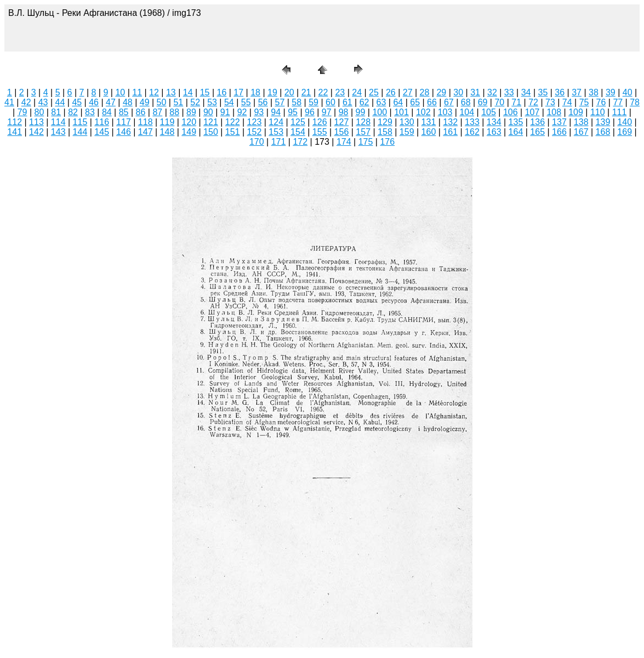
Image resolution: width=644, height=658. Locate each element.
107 (532, 112)
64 (398, 102)
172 (300, 142)
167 (581, 132)
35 (543, 92)
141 (15, 132)
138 (581, 122)
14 (188, 92)
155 (320, 132)
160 (429, 132)
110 (598, 112)
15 (205, 92)
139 (603, 122)
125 (298, 122)
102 (423, 112)
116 (102, 122)
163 (494, 132)
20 (289, 92)
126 (320, 122)
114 (58, 122)
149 (189, 132)
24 (357, 92)
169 (625, 132)
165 (537, 132)
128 (363, 122)
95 (293, 112)
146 (124, 132)
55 (246, 102)
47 (111, 102)
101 (401, 112)
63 (381, 102)
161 (450, 132)
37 (577, 92)
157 (363, 132)
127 (342, 122)
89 (191, 112)
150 (211, 132)
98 (344, 112)
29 (441, 92)
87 (157, 112)
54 (229, 102)
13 (171, 92)
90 (208, 112)
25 (374, 92)
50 (162, 102)
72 (533, 102)
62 (364, 102)
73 (550, 102)
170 (257, 142)
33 (509, 92)
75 (584, 102)
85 (124, 112)
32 (492, 92)
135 (516, 122)
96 (310, 112)
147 (146, 132)
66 (432, 102)
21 (306, 92)
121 (211, 122)
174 (344, 142)
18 (255, 92)
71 (516, 102)
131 (429, 122)
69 (483, 102)
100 (380, 112)
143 (58, 132)
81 (56, 112)
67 (449, 102)
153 (276, 132)
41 (9, 102)
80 (39, 112)
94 (276, 112)
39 (611, 92)
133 (472, 122)
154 (298, 132)
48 (128, 102)
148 (167, 132)
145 (102, 132)
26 (391, 92)
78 (635, 102)
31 (475, 92)
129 (385, 122)
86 (141, 112)
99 (361, 112)
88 (174, 112)
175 (366, 142)
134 (494, 122)
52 (195, 102)
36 (560, 92)
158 (385, 132)
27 (408, 92)
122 (233, 122)
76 (601, 102)
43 (43, 102)
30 (458, 92)
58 (297, 102)
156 (342, 132)
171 (279, 142)
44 (60, 102)
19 (272, 92)
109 (576, 112)
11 (137, 92)
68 (466, 102)
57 (280, 102)
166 (559, 132)
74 (567, 102)
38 (594, 92)
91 (225, 112)
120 (189, 122)
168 (603, 132)
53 (212, 102)
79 (22, 112)
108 (554, 112)
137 (559, 122)
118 (146, 122)
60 (330, 102)
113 (36, 122)
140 (625, 122)
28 (425, 92)
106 (511, 112)
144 (80, 132)
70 (499, 102)
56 (263, 102)
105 (489, 112)
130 (407, 122)
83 (90, 112)
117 (124, 122)
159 (407, 132)
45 (77, 102)
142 (36, 132)
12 (154, 92)
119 (167, 122)
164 (516, 132)
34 (526, 92)
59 (314, 102)
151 (233, 132)
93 (259, 112)
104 (467, 112)
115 (80, 122)
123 (255, 122)
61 (347, 102)
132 (450, 122)
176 (387, 142)
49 (145, 102)
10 (120, 92)
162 (472, 132)
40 (628, 92)
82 (73, 112)
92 (242, 112)
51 (178, 102)
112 (15, 122)
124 (276, 122)
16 (221, 92)
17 (238, 92)
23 (340, 92)
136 (537, 122)
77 (618, 102)
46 (94, 102)
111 (620, 112)
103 (445, 112)
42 (26, 102)
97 (327, 112)
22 (323, 92)
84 (107, 112)
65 (415, 102)
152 (255, 132)
